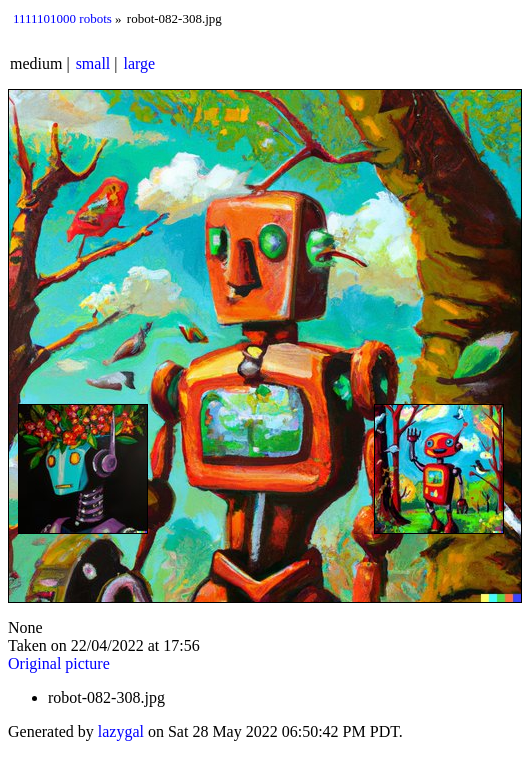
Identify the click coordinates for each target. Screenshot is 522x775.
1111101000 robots (62, 18)
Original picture (59, 663)
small (93, 63)
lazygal (121, 731)
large (140, 63)
